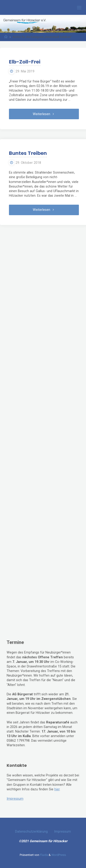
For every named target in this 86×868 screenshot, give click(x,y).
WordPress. (59, 855)
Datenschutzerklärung (31, 832)
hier (57, 789)
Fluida (44, 855)
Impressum (15, 799)
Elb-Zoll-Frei (25, 62)
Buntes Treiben (28, 153)
